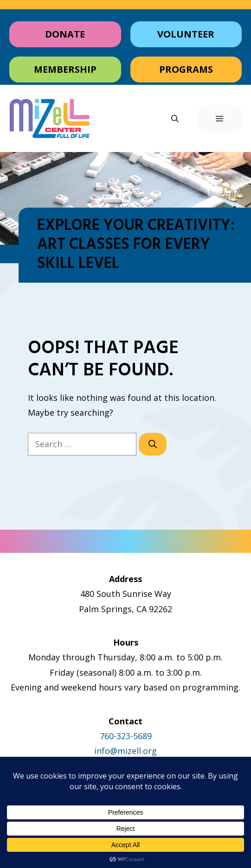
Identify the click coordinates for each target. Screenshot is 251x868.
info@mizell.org (125, 751)
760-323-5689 (126, 736)
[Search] (153, 444)
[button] (175, 119)
